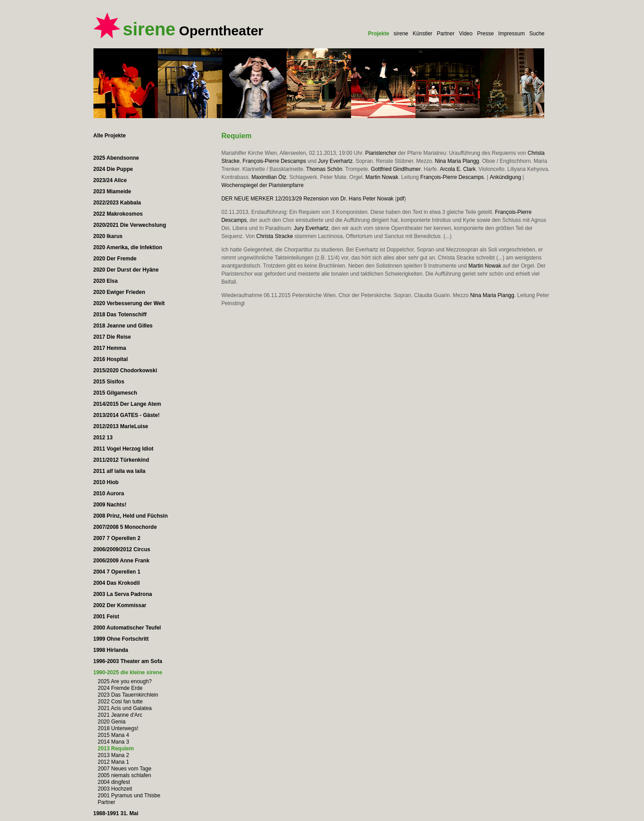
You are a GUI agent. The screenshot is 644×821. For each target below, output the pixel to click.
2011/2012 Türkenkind (121, 460)
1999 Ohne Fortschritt (121, 639)
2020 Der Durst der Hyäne (126, 270)
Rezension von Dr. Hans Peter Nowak (348, 199)
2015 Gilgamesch (115, 393)
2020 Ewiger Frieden (119, 292)
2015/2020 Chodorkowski (125, 370)
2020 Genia (112, 722)
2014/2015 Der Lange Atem (127, 404)
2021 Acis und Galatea (125, 708)
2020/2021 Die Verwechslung (130, 225)
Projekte (379, 34)
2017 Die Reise (112, 337)
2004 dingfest (114, 782)
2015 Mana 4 (114, 735)
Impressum (511, 34)
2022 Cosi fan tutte (121, 702)
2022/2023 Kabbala (117, 203)
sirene (401, 34)
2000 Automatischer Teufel (127, 628)
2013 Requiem (116, 749)
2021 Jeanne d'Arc (120, 715)
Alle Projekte (110, 136)
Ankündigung (505, 177)
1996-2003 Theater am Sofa (128, 661)
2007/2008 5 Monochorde (125, 527)
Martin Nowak (382, 177)
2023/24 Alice (110, 180)
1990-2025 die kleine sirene (128, 672)
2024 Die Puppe (113, 169)
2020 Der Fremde (115, 259)
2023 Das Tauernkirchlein (128, 695)
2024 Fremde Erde (120, 688)
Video (466, 34)
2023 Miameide (112, 191)
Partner (446, 34)
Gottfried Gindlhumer (396, 169)
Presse (485, 34)
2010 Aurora (109, 493)
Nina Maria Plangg (457, 161)
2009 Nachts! (110, 505)
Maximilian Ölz (269, 177)
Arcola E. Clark (458, 169)
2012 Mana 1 (114, 762)
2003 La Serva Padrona (123, 594)
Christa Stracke (275, 236)
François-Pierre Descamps (274, 161)
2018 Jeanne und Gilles (123, 326)
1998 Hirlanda (111, 650)
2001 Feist (106, 617)
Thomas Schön (324, 169)
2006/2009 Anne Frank (122, 561)
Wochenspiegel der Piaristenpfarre (263, 185)
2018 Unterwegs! (118, 728)
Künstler (423, 34)
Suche (537, 34)
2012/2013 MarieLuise (121, 426)
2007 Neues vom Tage (125, 769)
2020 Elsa (106, 281)
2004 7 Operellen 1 (117, 572)
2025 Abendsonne (116, 158)
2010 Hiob (106, 482)
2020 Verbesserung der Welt (129, 303)
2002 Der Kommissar (120, 605)
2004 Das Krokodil (117, 583)
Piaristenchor (381, 153)
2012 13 (103, 438)
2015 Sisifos (109, 382)
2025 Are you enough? (125, 681)
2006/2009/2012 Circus (122, 549)
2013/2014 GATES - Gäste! (127, 415)
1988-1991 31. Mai (116, 813)
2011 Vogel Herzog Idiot (123, 449)
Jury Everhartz (335, 161)
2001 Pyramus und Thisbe (129, 795)
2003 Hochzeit (115, 789)
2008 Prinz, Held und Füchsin (131, 516)
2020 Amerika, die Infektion (128, 247)
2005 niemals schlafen (125, 775)
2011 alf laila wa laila (120, 471)
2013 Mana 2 (114, 755)
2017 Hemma (110, 348)
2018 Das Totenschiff (120, 315)
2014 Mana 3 (114, 742)
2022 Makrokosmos (118, 214)
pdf (400, 199)
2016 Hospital (111, 359)
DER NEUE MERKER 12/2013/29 (262, 199)
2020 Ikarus (108, 236)
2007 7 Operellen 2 (117, 538)
